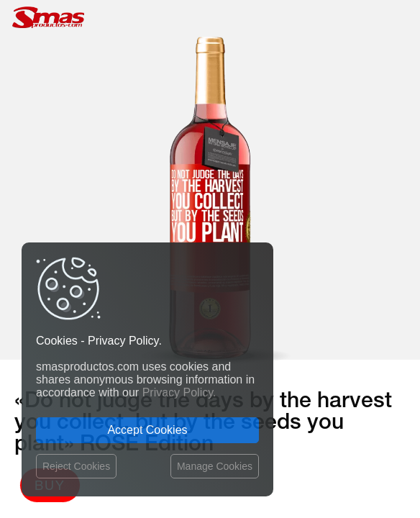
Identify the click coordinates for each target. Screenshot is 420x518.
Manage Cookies (215, 466)
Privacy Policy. (179, 392)
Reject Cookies (76, 466)
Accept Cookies (147, 430)
